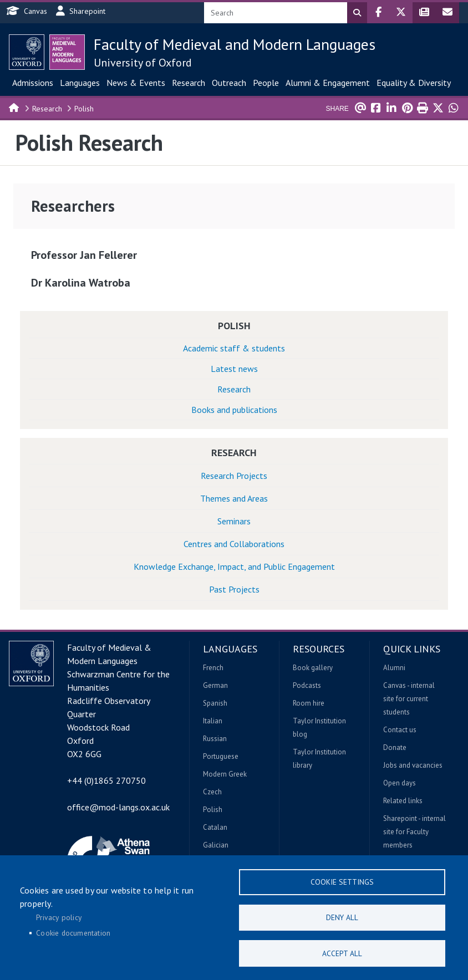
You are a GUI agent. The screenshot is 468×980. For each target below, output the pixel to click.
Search (357, 13)
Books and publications (234, 410)
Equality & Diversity (414, 83)
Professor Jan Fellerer (84, 255)
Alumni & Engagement (328, 83)
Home (14, 107)
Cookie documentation (73, 932)
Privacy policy (59, 917)
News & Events (136, 83)
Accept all (342, 953)
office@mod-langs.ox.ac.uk (118, 807)
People (266, 83)
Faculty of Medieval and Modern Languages (235, 44)
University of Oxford (143, 63)
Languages (80, 83)
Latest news (234, 369)
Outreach (229, 83)
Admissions (33, 83)
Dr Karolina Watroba (81, 283)
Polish (84, 109)
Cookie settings (342, 881)
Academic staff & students (234, 348)
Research (189, 83)
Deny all (342, 917)
